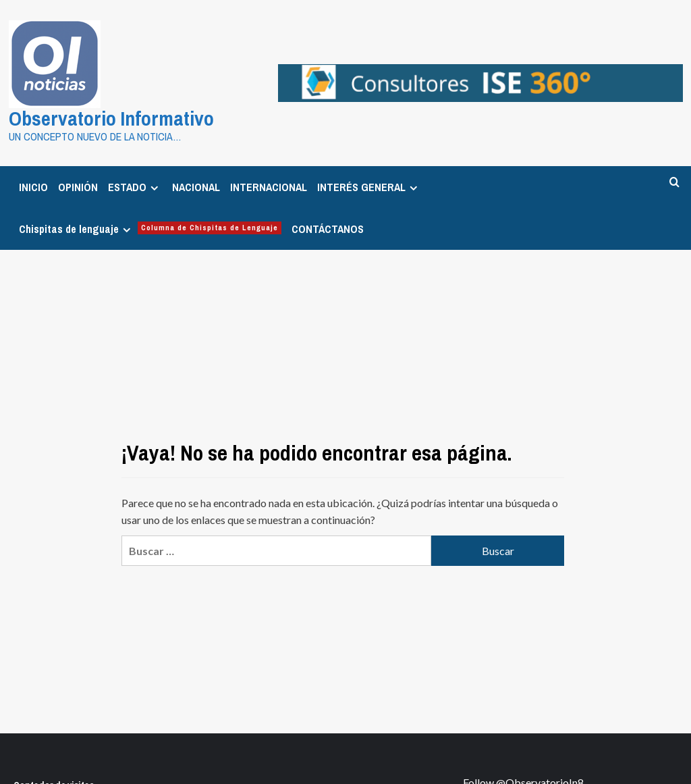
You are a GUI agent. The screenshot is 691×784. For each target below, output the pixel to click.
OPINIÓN (78, 187)
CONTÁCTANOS (328, 229)
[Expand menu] (154, 188)
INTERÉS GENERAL (369, 187)
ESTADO (135, 187)
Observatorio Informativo (111, 118)
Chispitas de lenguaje (150, 229)
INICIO (33, 187)
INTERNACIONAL (269, 187)
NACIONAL (196, 187)
